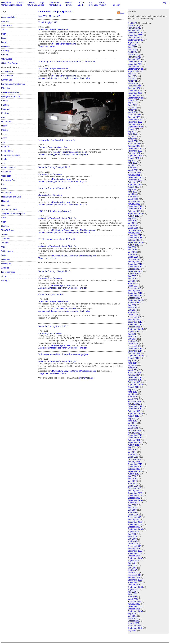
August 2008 (133, 532)
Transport (116, 5)
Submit (20, 2)
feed (122, 13)
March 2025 (133, 54)
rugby (52, 46)
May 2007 (132, 568)
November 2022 (135, 122)
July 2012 (132, 418)
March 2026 (133, 25)
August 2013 (133, 387)
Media (4, 159)
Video (4, 247)
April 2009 (132, 512)
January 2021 (134, 175)
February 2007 (134, 575)
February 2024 (134, 86)
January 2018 (134, 262)
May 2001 (132, 630)
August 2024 (133, 71)
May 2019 (132, 223)
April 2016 (132, 312)
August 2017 (133, 274)
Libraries (5, 147)
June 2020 (132, 192)
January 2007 (134, 577)
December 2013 (135, 377)
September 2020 (135, 185)
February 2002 (134, 626)
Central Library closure (12, 5)
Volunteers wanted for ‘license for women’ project (63, 354)
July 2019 (132, 218)
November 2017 (135, 266)
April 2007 (132, 570)
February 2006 (134, 602)
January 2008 (134, 548)
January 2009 (134, 520)
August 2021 (133, 158)
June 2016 (132, 307)
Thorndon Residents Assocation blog (69, 152)
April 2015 (132, 341)
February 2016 (134, 317)
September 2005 (135, 611)
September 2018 (135, 242)
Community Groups (49, 11)
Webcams (6, 259)
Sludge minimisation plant (13, 213)
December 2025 (135, 33)
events (53, 258)
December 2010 (135, 464)
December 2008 (135, 522)
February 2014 (134, 373)
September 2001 (135, 628)
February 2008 (134, 546)
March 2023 (133, 112)
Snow (4, 218)
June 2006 (132, 594)
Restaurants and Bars (11, 197)
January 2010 (134, 491)
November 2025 (135, 35)
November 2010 (135, 467)
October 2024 (134, 66)
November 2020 (135, 180)
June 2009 (132, 508)
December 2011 (135, 435)
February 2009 (134, 517)
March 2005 (133, 618)
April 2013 (132, 397)
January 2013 (134, 404)
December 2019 (135, 206)
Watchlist (69, 2)
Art (3, 30)
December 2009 (135, 493)
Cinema (5, 55)
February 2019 (134, 230)
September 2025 (135, 40)
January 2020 (134, 204)
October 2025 (134, 38)
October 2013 (134, 382)
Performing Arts (8, 180)
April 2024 (132, 81)
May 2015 (132, 339)
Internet (5, 130)
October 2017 (134, 269)
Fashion (5, 105)
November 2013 (135, 380)
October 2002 (134, 621)
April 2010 (132, 483)
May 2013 (132, 394)
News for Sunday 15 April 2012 (54, 271)
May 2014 (132, 365)
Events (69, 5)
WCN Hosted (7, 251)
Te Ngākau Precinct (97, 5)
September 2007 (135, 558)
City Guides (7, 59)
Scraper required (9, 209)
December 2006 (135, 580)
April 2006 (132, 597)
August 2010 (133, 474)
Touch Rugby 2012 (48, 22)
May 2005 (132, 616)
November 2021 (135, 151)
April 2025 (132, 52)
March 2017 (133, 286)
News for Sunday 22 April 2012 (54, 188)
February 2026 (134, 28)
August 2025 (133, 42)
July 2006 (132, 592)
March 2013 (133, 399)
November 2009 (135, 495)
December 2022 (135, 119)
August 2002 (133, 623)
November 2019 (135, 209)
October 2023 (134, 95)
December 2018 (135, 235)
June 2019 (132, 221)
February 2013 (134, 401)
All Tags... (6, 280)
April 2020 (132, 197)
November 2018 (135, 238)
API (91, 2)
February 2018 (134, 259)
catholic (65, 78)
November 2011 (135, 438)
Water (4, 255)
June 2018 (132, 250)
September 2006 (135, 587)
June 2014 (132, 363)
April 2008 (132, 541)
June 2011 (132, 450)
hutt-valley (85, 78)
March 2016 (133, 315)
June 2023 (132, 105)
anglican (84, 181)
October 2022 (134, 124)
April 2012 (67, 11)
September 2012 (135, 414)
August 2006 (133, 589)
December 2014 (135, 348)
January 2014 (134, 375)
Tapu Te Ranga (8, 230)
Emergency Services (11, 96)
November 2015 (135, 324)
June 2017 (132, 279)
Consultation (55, 5)
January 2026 (134, 30)
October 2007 (134, 556)
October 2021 (134, 153)
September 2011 (135, 442)
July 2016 (132, 305)
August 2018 (133, 245)
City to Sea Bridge (36, 5)
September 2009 (135, 500)
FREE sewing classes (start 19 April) (57, 239)
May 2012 (43, 16)
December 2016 (135, 293)
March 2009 (133, 515)
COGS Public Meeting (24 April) (55, 211)
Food (4, 117)
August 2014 (133, 358)
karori (64, 181)
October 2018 (134, 240)
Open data (6, 176)
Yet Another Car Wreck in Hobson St (57, 140)
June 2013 (132, 392)
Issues (4, 134)
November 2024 (135, 64)
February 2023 (134, 115)
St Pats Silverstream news (64, 44)
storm (4, 276)
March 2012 (55, 16)
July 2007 (132, 563)
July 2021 (132, 160)
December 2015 (135, 322)
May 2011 (132, 452)
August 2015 (133, 332)
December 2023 (135, 91)
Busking (5, 51)
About (81, 2)
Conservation (7, 71)
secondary (75, 78)
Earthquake (7, 80)
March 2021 (133, 170)
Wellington (6, 264)
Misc (3, 163)
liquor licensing (8, 272)
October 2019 (134, 211)
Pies (3, 184)
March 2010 (133, 486)
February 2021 (134, 172)
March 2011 (133, 457)
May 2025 (132, 50)
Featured (5, 109)
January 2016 (134, 320)
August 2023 (133, 100)
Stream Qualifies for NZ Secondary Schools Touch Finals (67, 61)
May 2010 (132, 481)
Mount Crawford (9, 168)
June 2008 (132, 536)
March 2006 (133, 599)
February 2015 (134, 346)
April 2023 (132, 110)
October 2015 (134, 327)
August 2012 (133, 416)
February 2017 (134, 288)
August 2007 (133, 561)
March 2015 (133, 344)
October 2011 (134, 440)
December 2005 (135, 606)
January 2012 (134, 433)
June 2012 (132, 421)
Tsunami (5, 243)
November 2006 (135, 582)
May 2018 (132, 252)
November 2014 (135, 351)
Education (6, 88)
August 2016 (133, 303)
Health (4, 126)
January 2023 (134, 117)
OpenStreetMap (86, 378)
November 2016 (135, 295)
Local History (7, 151)
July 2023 (132, 103)
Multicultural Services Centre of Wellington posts (74, 230)
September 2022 (135, 127)
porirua (63, 373)
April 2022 (132, 139)
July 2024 (132, 74)
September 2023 (135, 98)
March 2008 (133, 544)
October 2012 (134, 411)
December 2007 (135, 551)
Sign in (166, 2)
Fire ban (5, 113)
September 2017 (135, 271)
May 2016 (132, 310)
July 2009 (132, 505)
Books (4, 42)
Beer (3, 34)
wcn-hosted (73, 181)
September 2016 (135, 300)
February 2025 (134, 57)
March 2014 (133, 370)
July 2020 (132, 189)
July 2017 (132, 276)
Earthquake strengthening (13, 84)
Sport (80, 5)
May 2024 (132, 78)
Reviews (5, 201)
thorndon (66, 154)
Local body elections (11, 155)
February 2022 (134, 144)
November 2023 (135, 93)
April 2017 (132, 283)
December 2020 (135, 177)
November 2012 (135, 409)
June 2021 (132, 163)
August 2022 (133, 129)
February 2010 (134, 488)
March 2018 (133, 257)
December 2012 (135, 406)
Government (7, 122)
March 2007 (133, 573)
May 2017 (132, 281)
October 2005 (134, 609)
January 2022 (134, 146)
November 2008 (135, 524)
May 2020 (132, 194)
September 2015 (135, 329)
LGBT (4, 138)
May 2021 (132, 165)
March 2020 (133, 199)
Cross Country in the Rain (51, 294)
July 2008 (132, 534)
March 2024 (133, 83)
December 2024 (135, 62)
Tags (42, 2)
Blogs (4, 38)
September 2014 (135, 356)
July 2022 (132, 132)
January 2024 (134, 88)
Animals (5, 21)
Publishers (55, 2)
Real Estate (7, 193)
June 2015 (132, 336)
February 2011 (134, 459)
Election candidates (10, 92)
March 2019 (133, 228)
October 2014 (134, 353)
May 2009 (132, 510)
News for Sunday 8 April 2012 (54, 326)
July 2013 (132, 389)
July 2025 (132, 45)
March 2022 (133, 141)
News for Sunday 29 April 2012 (54, 167)
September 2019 (135, 213)
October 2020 (134, 182)
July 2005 (132, 614)
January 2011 (134, 462)
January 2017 (134, 291)
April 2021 (132, 168)
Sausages (6, 205)
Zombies (5, 268)
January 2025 (134, 59)
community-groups (79, 154)
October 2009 (134, 498)
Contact (101, 2)
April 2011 (132, 454)
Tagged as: (44, 46)
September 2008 (135, 529)
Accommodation (9, 17)
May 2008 (132, 539)
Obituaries (6, 172)
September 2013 (135, 385)
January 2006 (134, 604)
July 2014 (132, 360)
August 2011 (133, 445)
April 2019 (132, 226)
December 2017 (135, 264)
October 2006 (134, 585)
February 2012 (134, 430)
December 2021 (135, 148)
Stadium (5, 226)
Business (5, 46)
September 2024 (135, 69)
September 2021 (135, 156)
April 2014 (132, 368)
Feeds (32, 2)
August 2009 (133, 503)
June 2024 (132, 76)
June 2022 (132, 134)
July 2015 (132, 334)
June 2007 (132, 565)
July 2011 (132, 447)
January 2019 (134, 233)
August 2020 (133, 187)
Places (4, 188)
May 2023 (132, 107)
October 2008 (134, 527)
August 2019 (133, 216)
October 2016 (134, 298)
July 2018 (132, 247)
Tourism (5, 234)
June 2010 (132, 479)
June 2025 (132, 47)
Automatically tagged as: (50, 78)
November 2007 (135, 553)
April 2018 (132, 254)
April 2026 (132, 23)
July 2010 (132, 476)
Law (3, 142)
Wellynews (7, 2)
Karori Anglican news (62, 179)
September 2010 (135, 471)
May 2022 (132, 136)
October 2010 (134, 469)
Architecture (7, 25)
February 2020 (134, 201)
